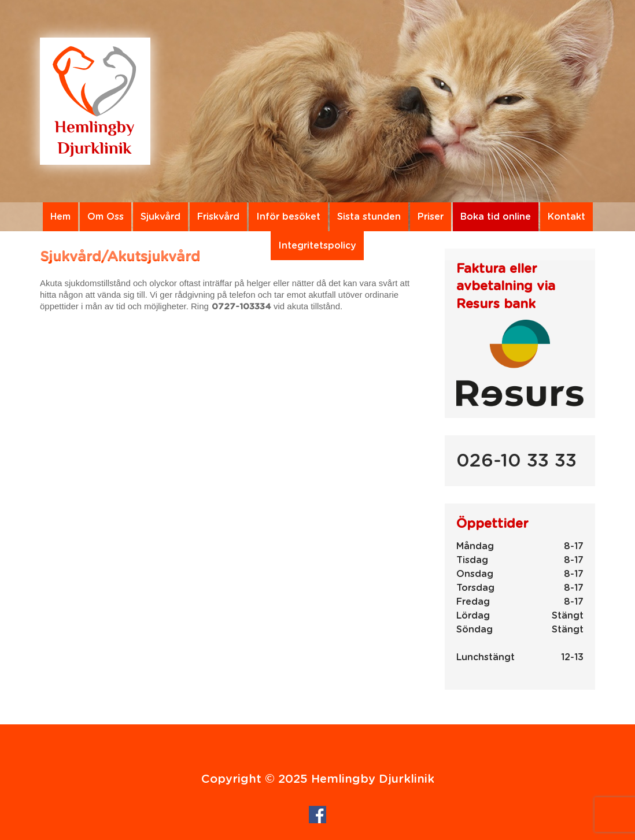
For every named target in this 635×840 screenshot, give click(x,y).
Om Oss (106, 217)
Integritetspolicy (317, 246)
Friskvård (218, 217)
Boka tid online (496, 217)
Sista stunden (369, 217)
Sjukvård (160, 217)
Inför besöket (288, 217)
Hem (60, 217)
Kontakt (566, 217)
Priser (431, 217)
